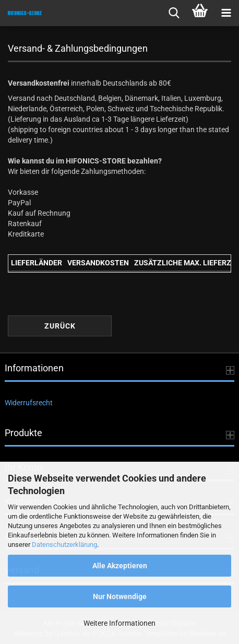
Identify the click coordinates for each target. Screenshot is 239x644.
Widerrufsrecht (29, 403)
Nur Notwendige (120, 596)
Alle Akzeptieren (120, 566)
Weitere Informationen (120, 623)
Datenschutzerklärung (64, 545)
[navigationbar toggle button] (226, 13)
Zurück (60, 326)
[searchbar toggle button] (174, 13)
